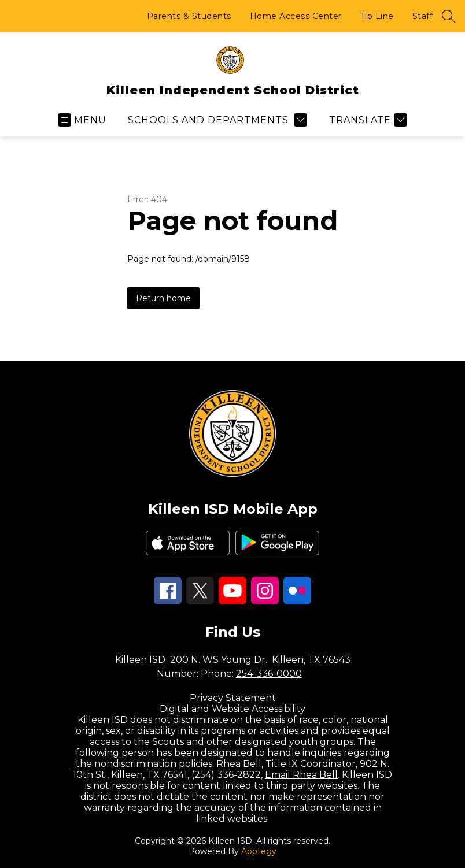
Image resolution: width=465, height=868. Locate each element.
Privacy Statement (233, 698)
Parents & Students (189, 16)
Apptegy (259, 851)
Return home (163, 298)
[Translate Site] (367, 120)
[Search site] (449, 16)
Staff (423, 16)
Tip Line (377, 16)
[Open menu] (82, 120)
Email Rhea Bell (301, 775)
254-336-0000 (269, 674)
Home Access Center (296, 16)
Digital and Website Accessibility (232, 709)
